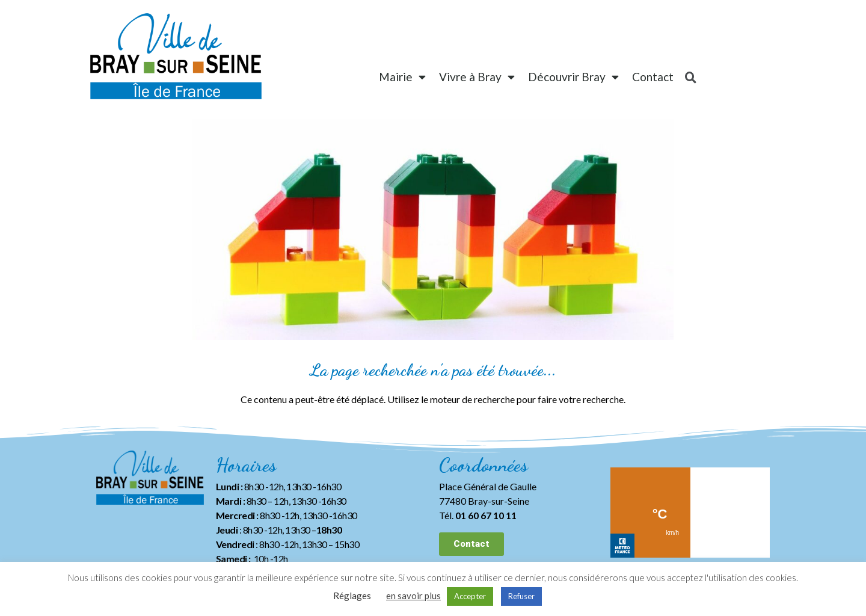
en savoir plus (413, 596)
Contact (653, 77)
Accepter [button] (470, 596)
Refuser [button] (521, 596)
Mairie (402, 77)
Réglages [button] (352, 596)
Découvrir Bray (573, 77)
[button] (471, 544)
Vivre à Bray (477, 77)
